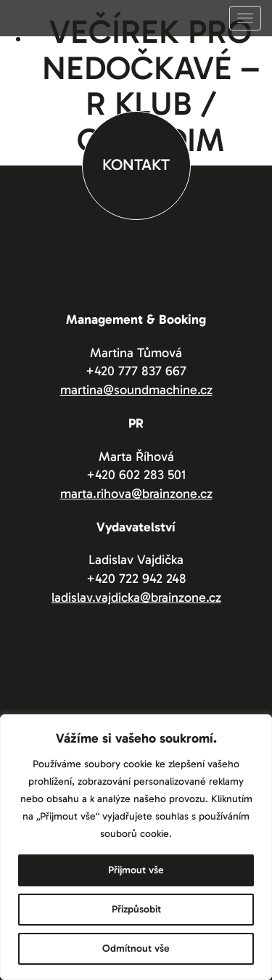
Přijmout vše (136, 870)
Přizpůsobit (136, 909)
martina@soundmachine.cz (136, 390)
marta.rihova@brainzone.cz (136, 494)
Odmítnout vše (136, 948)
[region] (136, 847)
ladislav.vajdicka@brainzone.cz (136, 597)
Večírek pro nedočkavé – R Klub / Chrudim (151, 86)
